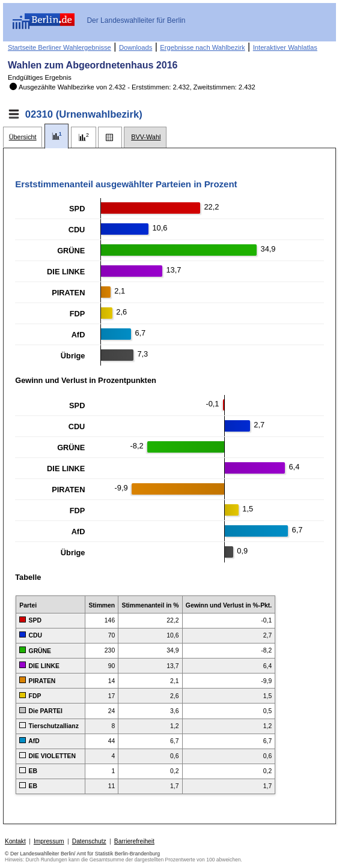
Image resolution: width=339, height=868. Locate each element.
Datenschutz (89, 841)
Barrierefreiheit (134, 841)
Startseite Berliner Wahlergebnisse (60, 47)
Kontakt (15, 841)
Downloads (136, 47)
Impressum (49, 841)
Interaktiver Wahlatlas (285, 47)
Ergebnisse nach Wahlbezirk (202, 47)
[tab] (23, 137)
